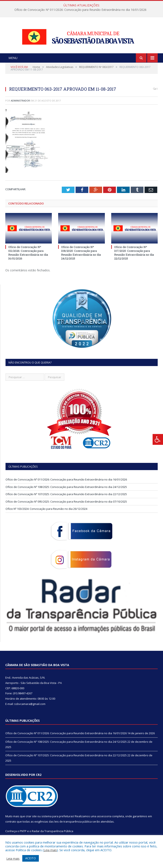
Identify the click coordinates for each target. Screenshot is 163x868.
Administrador (20, 106)
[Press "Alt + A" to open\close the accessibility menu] (158, 439)
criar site (31, 821)
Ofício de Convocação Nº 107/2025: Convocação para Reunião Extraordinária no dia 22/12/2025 (134, 258)
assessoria (104, 821)
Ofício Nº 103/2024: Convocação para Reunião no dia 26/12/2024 (46, 514)
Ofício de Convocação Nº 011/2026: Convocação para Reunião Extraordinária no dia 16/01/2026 (80, 10)
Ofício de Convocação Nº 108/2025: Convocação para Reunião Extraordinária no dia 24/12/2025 (81, 258)
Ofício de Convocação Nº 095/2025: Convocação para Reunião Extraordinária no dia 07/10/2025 (66, 507)
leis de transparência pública (73, 827)
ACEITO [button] (31, 858)
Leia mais (50, 850)
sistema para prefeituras (58, 821)
